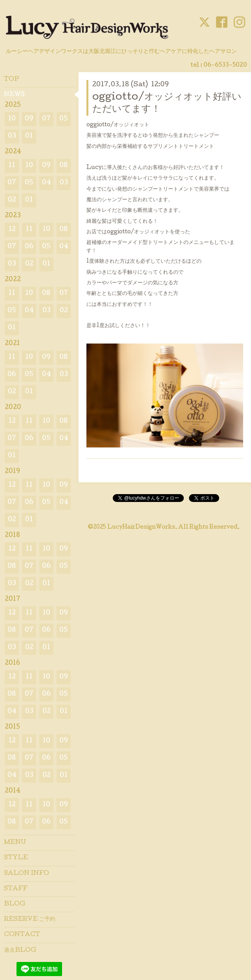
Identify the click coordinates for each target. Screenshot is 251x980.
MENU (15, 843)
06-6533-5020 (225, 65)
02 (12, 200)
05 (64, 119)
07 (46, 119)
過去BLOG (20, 951)
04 (47, 183)
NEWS (14, 95)
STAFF (16, 889)
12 (12, 230)
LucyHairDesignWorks (141, 527)
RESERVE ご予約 (30, 920)
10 (12, 119)
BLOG (15, 904)
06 (29, 247)
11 (12, 166)
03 (12, 136)
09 (29, 119)
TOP (12, 80)
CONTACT (22, 935)
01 (29, 136)
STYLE (16, 858)
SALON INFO (27, 874)
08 (64, 166)
